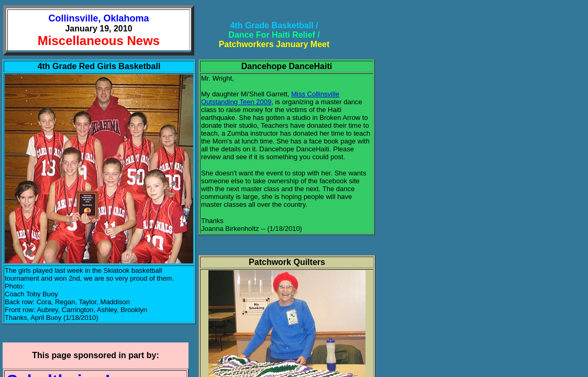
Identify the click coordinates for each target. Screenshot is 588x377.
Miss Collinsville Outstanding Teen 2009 (270, 98)
